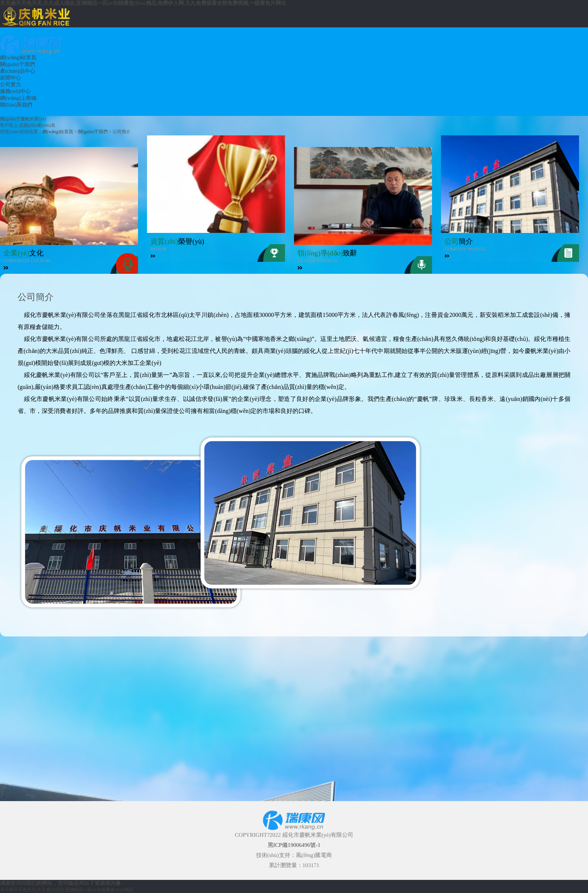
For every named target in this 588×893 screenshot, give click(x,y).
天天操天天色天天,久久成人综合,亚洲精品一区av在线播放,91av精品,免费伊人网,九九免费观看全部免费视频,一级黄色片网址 (143, 3)
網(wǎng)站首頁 (18, 58)
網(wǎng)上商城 (18, 98)
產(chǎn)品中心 (18, 71)
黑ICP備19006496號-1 (294, 845)
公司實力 (10, 85)
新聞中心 (10, 78)
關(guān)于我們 (17, 64)
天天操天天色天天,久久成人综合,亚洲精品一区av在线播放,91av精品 (67, 890)
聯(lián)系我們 (16, 105)
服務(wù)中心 (15, 91)
